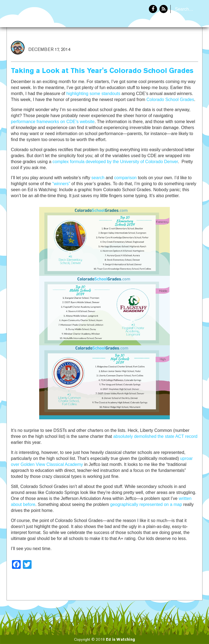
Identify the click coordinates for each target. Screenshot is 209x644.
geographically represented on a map (146, 504)
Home (155, 45)
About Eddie (185, 45)
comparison (125, 178)
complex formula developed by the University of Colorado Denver (115, 162)
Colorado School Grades (170, 100)
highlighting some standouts (93, 94)
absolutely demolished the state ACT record (155, 436)
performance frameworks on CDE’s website (53, 122)
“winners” (61, 184)
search (98, 178)
